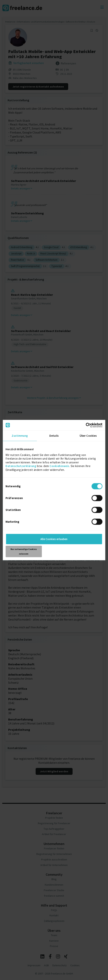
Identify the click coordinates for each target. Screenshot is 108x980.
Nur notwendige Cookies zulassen (24, 551)
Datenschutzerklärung (21, 466)
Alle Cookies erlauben (54, 539)
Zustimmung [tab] (20, 436)
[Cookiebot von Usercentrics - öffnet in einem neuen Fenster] (86, 425)
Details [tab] (54, 436)
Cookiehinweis (59, 466)
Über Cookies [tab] (88, 436)
